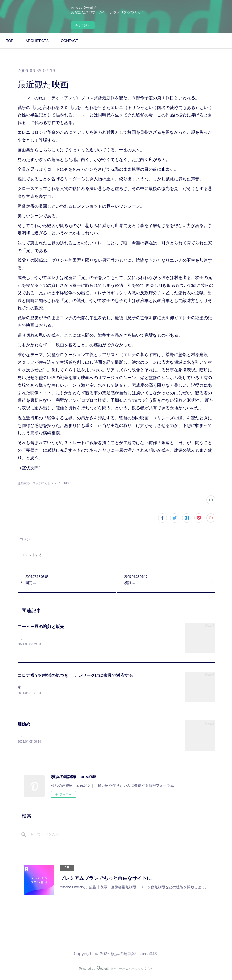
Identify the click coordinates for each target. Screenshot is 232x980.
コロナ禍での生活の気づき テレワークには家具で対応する (75, 676)
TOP (10, 41)
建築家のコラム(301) (32, 483)
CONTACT (69, 41)
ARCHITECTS (37, 41)
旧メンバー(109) (58, 483)
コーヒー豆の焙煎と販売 (41, 627)
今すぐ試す (83, 25)
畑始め (24, 725)
